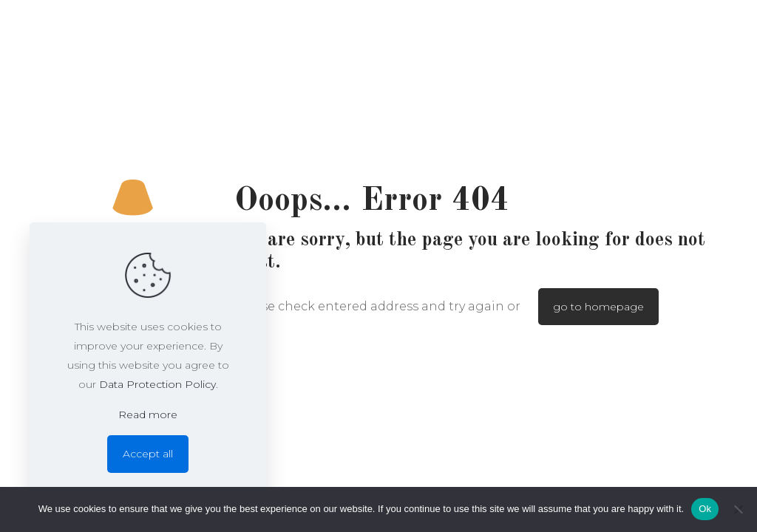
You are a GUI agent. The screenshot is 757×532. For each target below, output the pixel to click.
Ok (705, 509)
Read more (148, 415)
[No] (739, 509)
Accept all (148, 454)
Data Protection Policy (157, 384)
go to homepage (598, 307)
